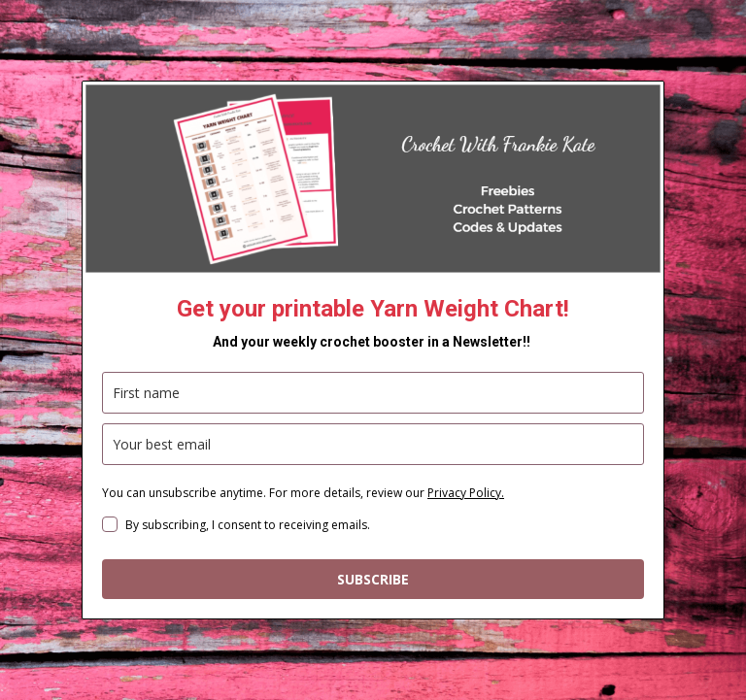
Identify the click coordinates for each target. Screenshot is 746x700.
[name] (373, 393)
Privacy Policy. (466, 493)
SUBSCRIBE (373, 579)
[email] (373, 444)
